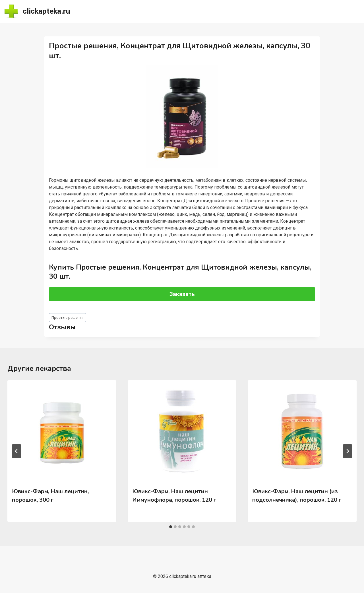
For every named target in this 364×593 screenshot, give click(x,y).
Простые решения (68, 318)
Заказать (182, 294)
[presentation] (62, 431)
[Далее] (348, 451)
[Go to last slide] (16, 451)
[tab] (171, 527)
